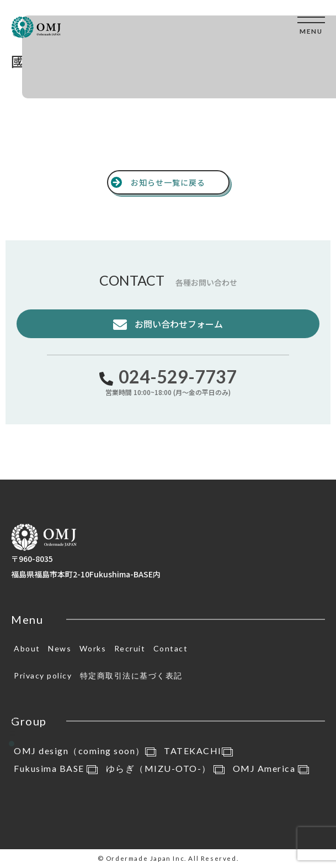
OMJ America (271, 769)
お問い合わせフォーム (178, 324)
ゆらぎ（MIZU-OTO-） (166, 769)
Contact (171, 648)
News (60, 648)
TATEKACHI (198, 751)
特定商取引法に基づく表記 (131, 675)
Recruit (130, 648)
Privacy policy (43, 675)
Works (93, 648)
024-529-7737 (178, 377)
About (27, 648)
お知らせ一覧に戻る (168, 182)
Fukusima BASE (56, 769)
